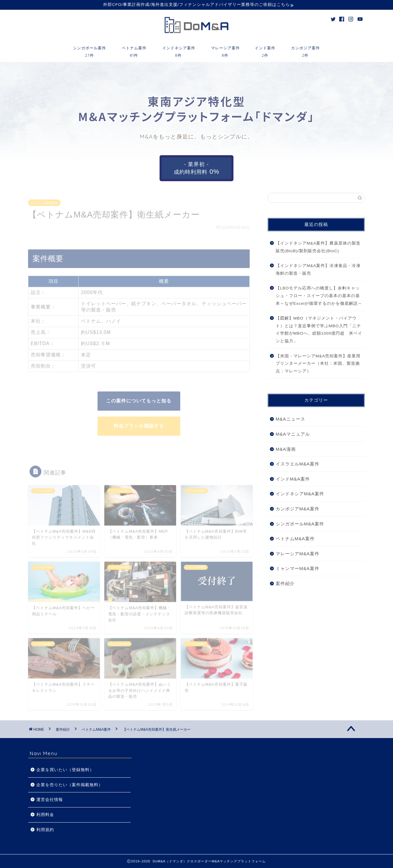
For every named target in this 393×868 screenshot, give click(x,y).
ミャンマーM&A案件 (298, 568)
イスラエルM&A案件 (298, 464)
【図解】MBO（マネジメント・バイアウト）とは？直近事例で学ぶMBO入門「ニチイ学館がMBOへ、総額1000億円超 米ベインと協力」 (319, 330)
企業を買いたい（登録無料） (65, 770)
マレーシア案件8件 (225, 50)
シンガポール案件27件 (90, 50)
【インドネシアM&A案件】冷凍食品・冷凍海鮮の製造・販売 (318, 269)
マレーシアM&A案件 (298, 554)
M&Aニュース (290, 419)
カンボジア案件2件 (306, 50)
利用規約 (45, 830)
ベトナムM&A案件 (44, 201)
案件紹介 (285, 583)
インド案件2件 (265, 50)
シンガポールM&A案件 (300, 524)
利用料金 (45, 815)
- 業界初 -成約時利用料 (197, 168)
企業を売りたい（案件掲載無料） (70, 785)
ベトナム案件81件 (134, 50)
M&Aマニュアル (293, 434)
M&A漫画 (286, 449)
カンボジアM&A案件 (298, 509)
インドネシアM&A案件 (300, 494)
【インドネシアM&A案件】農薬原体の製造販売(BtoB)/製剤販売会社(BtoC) (318, 247)
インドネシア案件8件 (179, 50)
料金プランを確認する (139, 424)
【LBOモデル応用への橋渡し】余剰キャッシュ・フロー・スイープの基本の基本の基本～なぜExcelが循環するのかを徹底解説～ (319, 296)
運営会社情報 (50, 800)
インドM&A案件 (293, 479)
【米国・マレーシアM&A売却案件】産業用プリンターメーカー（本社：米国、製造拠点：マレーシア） (318, 364)
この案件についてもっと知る (139, 399)
